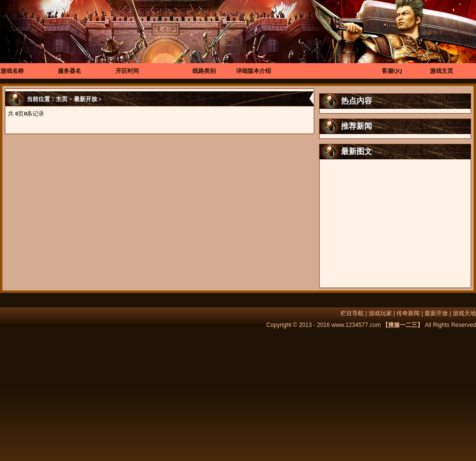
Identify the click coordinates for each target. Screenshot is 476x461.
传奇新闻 (408, 313)
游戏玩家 (380, 313)
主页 (62, 99)
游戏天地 (464, 313)
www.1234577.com (356, 325)
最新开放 (85, 99)
